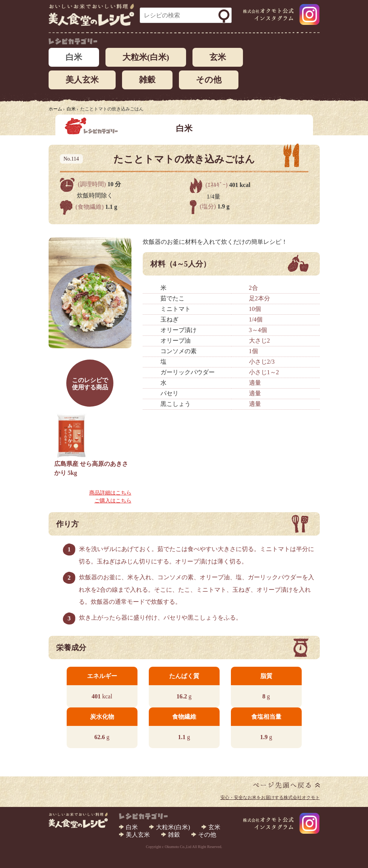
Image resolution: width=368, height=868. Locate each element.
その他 (209, 80)
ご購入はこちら (113, 501)
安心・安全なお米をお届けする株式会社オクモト (270, 798)
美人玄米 (82, 80)
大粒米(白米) (146, 57)
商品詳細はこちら (110, 493)
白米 (74, 57)
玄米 (218, 57)
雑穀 (147, 80)
